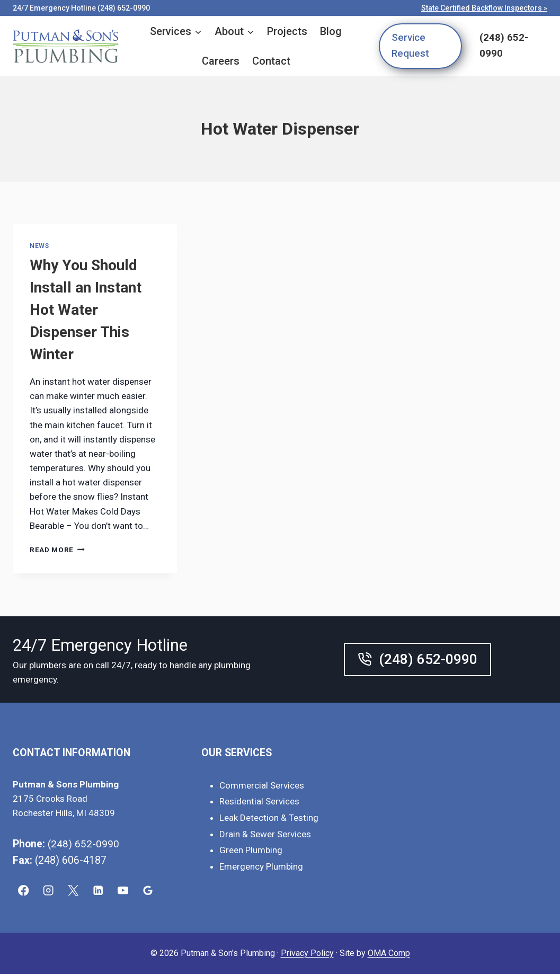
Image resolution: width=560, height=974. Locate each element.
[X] (73, 891)
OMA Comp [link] (389, 953)
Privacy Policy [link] (307, 953)
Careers (221, 61)
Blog (331, 31)
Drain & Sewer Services (265, 834)
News (39, 246)
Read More (57, 550)
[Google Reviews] (148, 891)
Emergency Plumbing (261, 866)
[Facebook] (24, 891)
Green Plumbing (251, 850)
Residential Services (259, 801)
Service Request (410, 46)
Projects (287, 31)
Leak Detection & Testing (269, 818)
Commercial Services (262, 785)
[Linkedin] (98, 891)
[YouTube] (123, 891)
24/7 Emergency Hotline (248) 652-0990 (81, 8)
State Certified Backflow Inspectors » (484, 8)
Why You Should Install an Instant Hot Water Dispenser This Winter (86, 310)
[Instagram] (48, 891)
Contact (271, 61)
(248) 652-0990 (504, 46)
